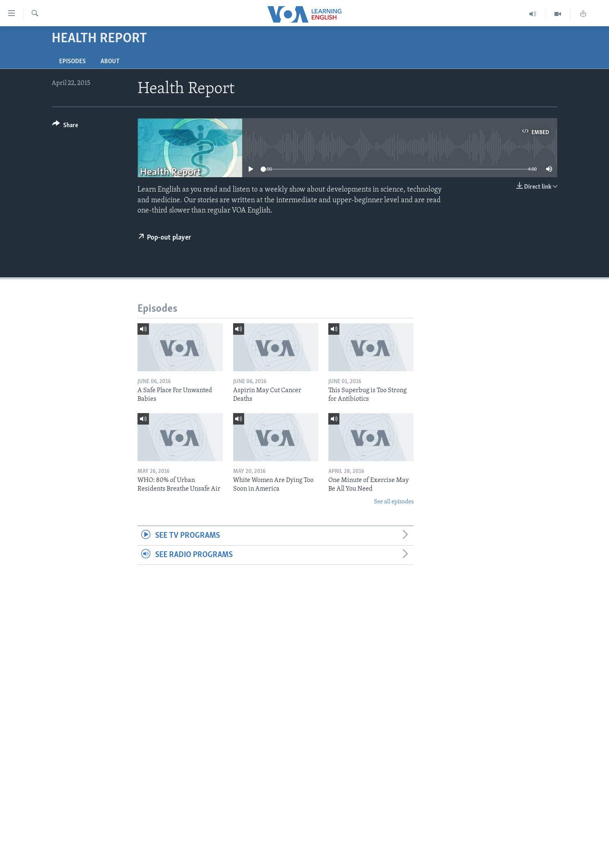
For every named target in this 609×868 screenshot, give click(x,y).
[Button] (65, 127)
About (110, 62)
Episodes (72, 62)
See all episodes (394, 502)
